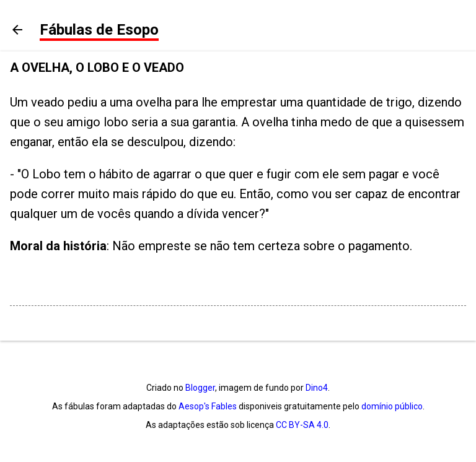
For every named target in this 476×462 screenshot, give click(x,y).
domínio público (392, 406)
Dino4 (317, 388)
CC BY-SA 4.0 (302, 425)
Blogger (200, 388)
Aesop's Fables (208, 406)
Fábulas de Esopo (99, 30)
